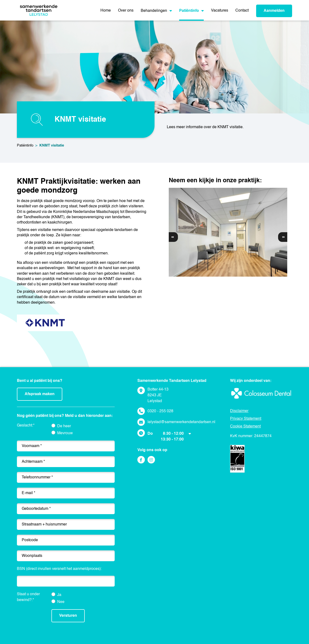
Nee (61, 602)
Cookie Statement (245, 427)
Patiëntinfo (191, 11)
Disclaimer (239, 411)
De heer (64, 426)
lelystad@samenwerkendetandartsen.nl (181, 422)
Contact (242, 11)
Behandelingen (156, 11)
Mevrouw (65, 433)
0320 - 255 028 (160, 411)
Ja (59, 595)
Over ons (126, 11)
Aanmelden (274, 11)
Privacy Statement (246, 419)
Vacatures (220, 11)
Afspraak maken (40, 394)
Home (106, 11)
